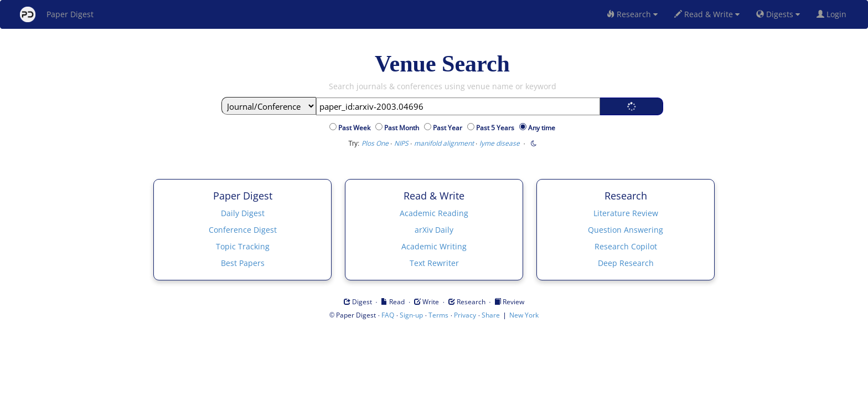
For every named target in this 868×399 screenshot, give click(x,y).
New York (524, 315)
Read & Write (707, 14)
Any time (542, 128)
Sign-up (411, 315)
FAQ (388, 315)
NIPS (401, 143)
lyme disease (500, 143)
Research (632, 14)
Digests (778, 14)
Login (834, 14)
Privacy (465, 315)
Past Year (449, 128)
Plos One (375, 143)
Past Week (356, 128)
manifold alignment (444, 143)
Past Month (403, 128)
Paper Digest (57, 14)
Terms (438, 315)
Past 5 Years (497, 128)
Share (491, 315)
